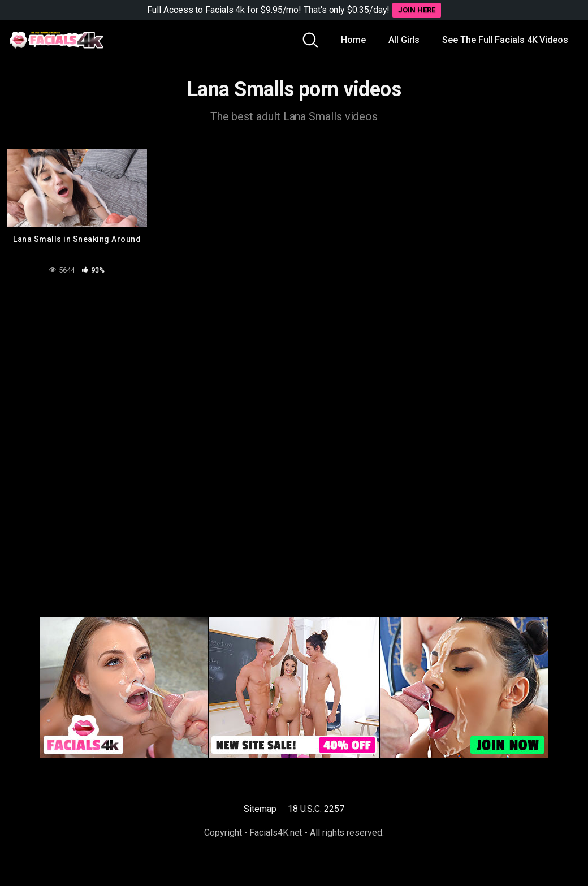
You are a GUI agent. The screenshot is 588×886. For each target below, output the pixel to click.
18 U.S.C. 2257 (316, 809)
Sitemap (260, 809)
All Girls (404, 40)
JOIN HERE (416, 10)
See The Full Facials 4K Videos (505, 40)
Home (353, 40)
